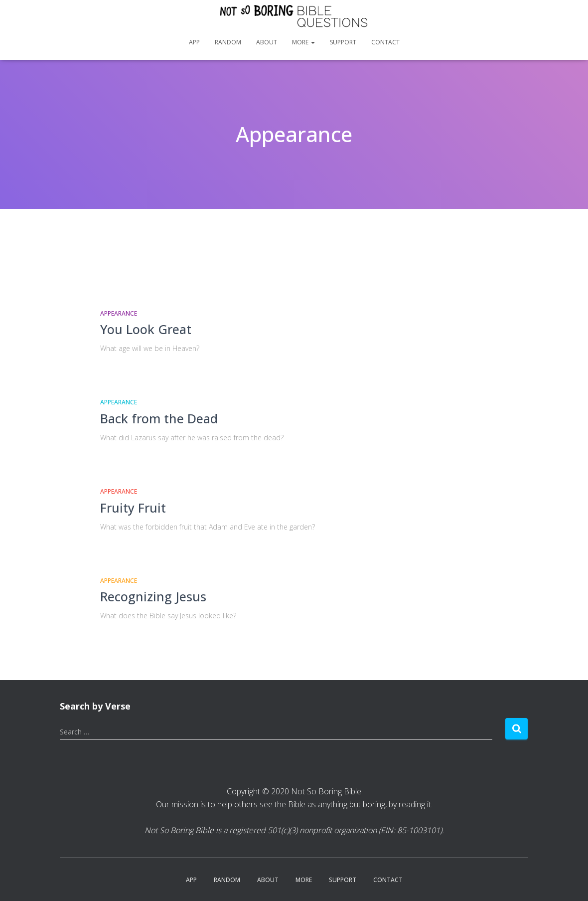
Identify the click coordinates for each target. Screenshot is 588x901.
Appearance (119, 313)
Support (343, 42)
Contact (385, 42)
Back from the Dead (159, 418)
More (303, 42)
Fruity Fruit (133, 508)
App (194, 42)
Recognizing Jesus (153, 596)
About (267, 42)
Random (228, 42)
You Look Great (146, 329)
